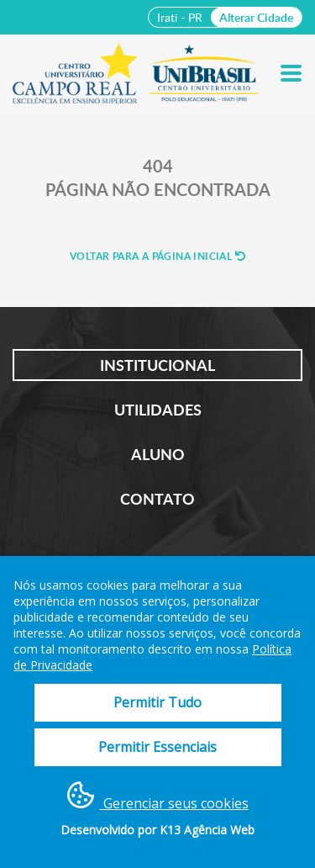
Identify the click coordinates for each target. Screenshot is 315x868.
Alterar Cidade (256, 17)
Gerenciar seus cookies (158, 797)
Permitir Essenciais (157, 747)
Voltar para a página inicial (157, 256)
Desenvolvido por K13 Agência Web (157, 830)
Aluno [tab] (158, 454)
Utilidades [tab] (158, 410)
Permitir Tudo (157, 702)
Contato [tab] (157, 499)
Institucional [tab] (157, 365)
